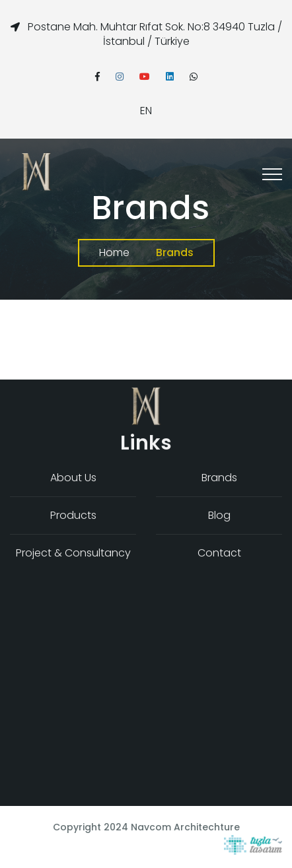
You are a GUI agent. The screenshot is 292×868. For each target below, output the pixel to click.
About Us (73, 478)
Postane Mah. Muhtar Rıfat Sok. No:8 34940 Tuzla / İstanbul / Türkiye (155, 34)
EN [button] (146, 111)
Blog (219, 516)
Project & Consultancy (73, 553)
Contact (219, 553)
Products (73, 516)
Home (114, 252)
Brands (219, 478)
